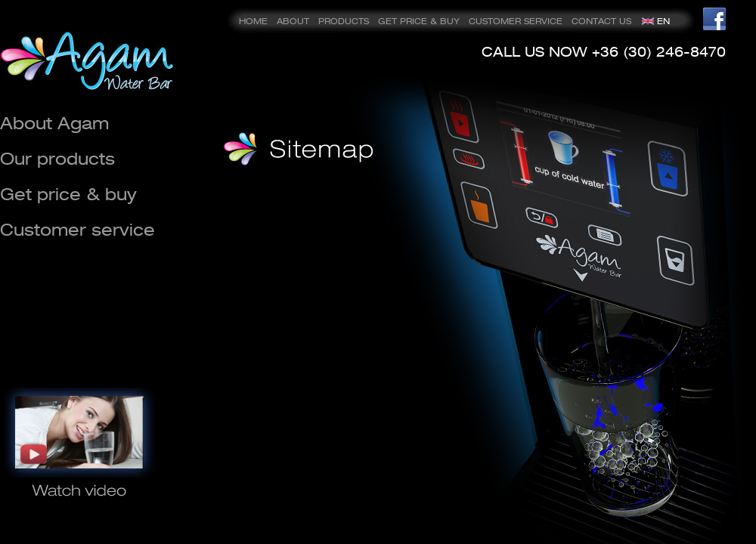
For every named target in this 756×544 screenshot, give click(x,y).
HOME (253, 21)
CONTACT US (601, 21)
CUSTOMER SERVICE (516, 21)
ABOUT (293, 21)
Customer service (77, 229)
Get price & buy (68, 194)
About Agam (54, 123)
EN (663, 21)
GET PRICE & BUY (419, 21)
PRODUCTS (344, 21)
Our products (57, 158)
